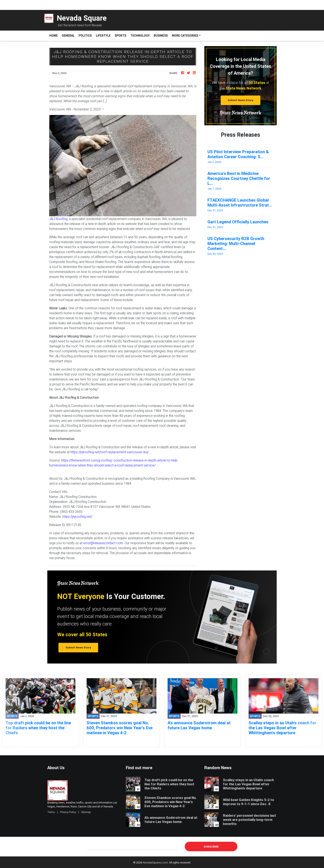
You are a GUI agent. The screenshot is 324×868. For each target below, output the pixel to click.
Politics (85, 36)
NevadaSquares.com (155, 863)
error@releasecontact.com (103, 543)
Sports (120, 36)
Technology (140, 36)
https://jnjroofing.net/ (77, 516)
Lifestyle (103, 36)
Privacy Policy (68, 812)
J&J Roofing (58, 219)
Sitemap (86, 812)
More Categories (185, 36)
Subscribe (211, 847)
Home (55, 35)
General (68, 36)
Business (161, 36)
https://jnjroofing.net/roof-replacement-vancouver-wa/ (110, 452)
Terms (51, 812)
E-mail (91, 846)
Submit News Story (241, 100)
